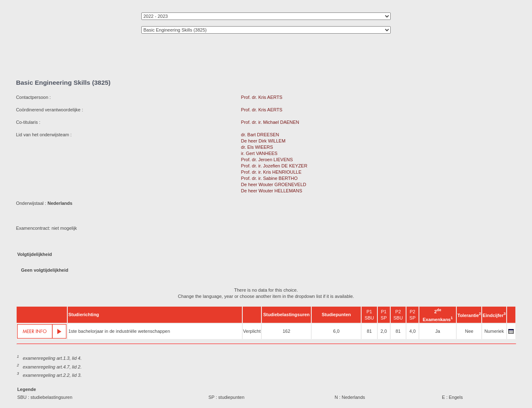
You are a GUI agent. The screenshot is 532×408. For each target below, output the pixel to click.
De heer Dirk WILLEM (263, 141)
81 (369, 331)
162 (286, 331)
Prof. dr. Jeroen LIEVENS (267, 160)
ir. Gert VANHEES (259, 153)
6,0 (336, 331)
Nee (469, 331)
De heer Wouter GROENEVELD (274, 184)
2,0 (383, 331)
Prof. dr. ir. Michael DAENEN (270, 122)
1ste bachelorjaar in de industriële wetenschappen (119, 331)
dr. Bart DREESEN (260, 135)
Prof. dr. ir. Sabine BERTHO (269, 178)
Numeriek (494, 331)
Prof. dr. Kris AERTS (262, 97)
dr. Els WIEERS (257, 147)
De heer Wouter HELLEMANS (272, 191)
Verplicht (252, 331)
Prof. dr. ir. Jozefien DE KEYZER (274, 166)
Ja (438, 331)
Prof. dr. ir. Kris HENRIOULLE (271, 172)
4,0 (413, 331)
